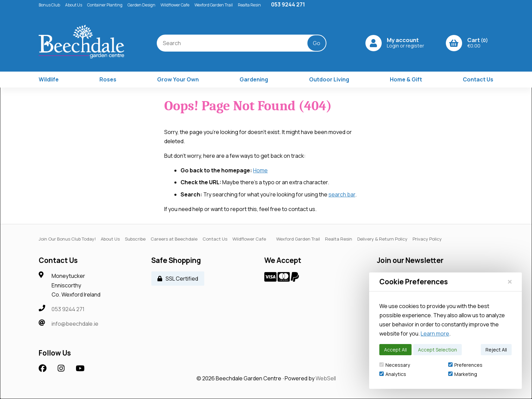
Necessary (395, 365)
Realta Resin (249, 5)
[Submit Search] (317, 43)
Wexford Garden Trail (214, 5)
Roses (108, 79)
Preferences (465, 365)
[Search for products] (237, 43)
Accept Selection (438, 350)
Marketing (463, 374)
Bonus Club (49, 5)
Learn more (435, 334)
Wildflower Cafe (175, 5)
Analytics (393, 374)
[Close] (510, 282)
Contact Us (478, 79)
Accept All (395, 350)
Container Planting (105, 5)
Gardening (254, 79)
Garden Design (141, 5)
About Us (74, 5)
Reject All (496, 350)
